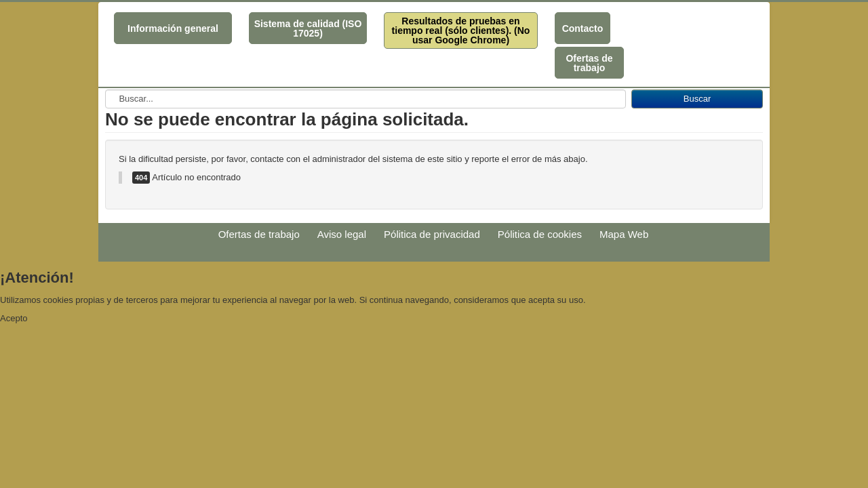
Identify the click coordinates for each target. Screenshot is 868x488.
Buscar (697, 99)
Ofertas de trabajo (589, 63)
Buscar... (105, 90)
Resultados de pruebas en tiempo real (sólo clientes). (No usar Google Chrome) (461, 30)
